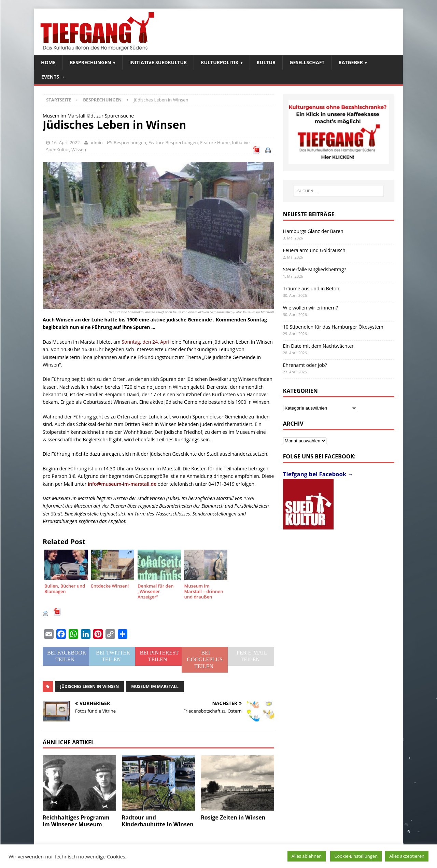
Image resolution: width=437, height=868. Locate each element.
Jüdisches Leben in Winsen (89, 686)
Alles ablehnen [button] (307, 856)
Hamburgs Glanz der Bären (313, 231)
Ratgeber (350, 62)
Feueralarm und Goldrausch (314, 250)
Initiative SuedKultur (158, 62)
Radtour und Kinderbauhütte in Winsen (158, 821)
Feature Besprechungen (173, 142)
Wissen (79, 150)
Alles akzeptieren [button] (407, 856)
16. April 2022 (66, 142)
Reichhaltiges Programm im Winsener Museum (76, 821)
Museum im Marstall (155, 686)
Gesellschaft (307, 62)
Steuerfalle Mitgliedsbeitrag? (315, 269)
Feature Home (215, 142)
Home (48, 62)
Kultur (266, 62)
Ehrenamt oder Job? (305, 365)
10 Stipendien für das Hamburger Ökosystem (333, 327)
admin (96, 142)
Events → (53, 77)
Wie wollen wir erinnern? (311, 308)
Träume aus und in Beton (311, 288)
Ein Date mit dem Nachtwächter (318, 346)
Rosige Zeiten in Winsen (233, 817)
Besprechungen (90, 62)
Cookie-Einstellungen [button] (356, 856)
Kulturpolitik (220, 62)
